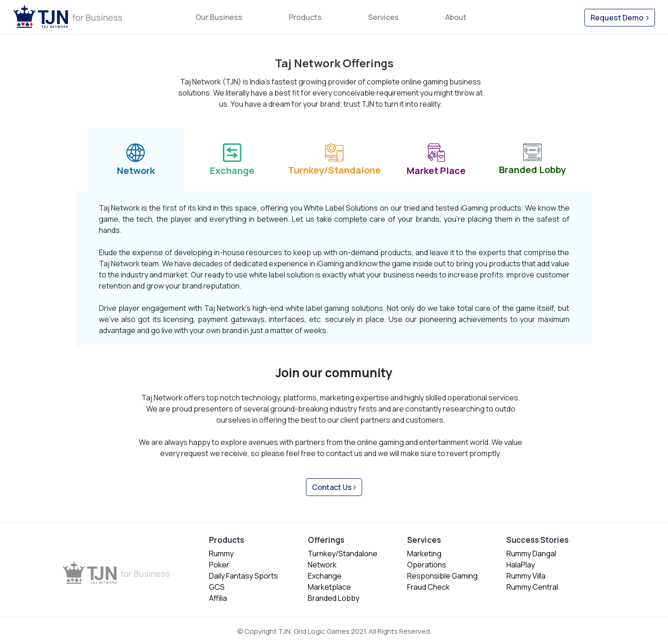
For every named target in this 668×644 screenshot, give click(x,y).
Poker (219, 565)
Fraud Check (428, 587)
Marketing (424, 554)
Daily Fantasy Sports (243, 576)
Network (322, 565)
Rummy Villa (526, 576)
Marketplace (329, 587)
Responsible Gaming (442, 576)
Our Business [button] (219, 17)
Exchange (325, 576)
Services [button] (383, 17)
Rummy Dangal (531, 554)
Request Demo (620, 18)
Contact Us (334, 487)
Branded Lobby (334, 598)
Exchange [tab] (232, 158)
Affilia (218, 598)
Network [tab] (136, 158)
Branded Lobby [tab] (532, 158)
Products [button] (305, 17)
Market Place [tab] (436, 158)
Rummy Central (532, 587)
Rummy (221, 554)
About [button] (456, 17)
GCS (217, 587)
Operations (427, 565)
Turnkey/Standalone (343, 554)
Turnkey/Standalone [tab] (334, 158)
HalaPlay (521, 565)
